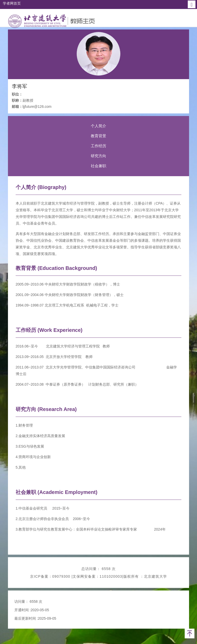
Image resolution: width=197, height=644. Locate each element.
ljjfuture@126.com (37, 107)
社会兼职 (98, 166)
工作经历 (98, 146)
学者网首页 (12, 3)
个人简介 (98, 126)
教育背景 (98, 136)
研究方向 (98, 156)
